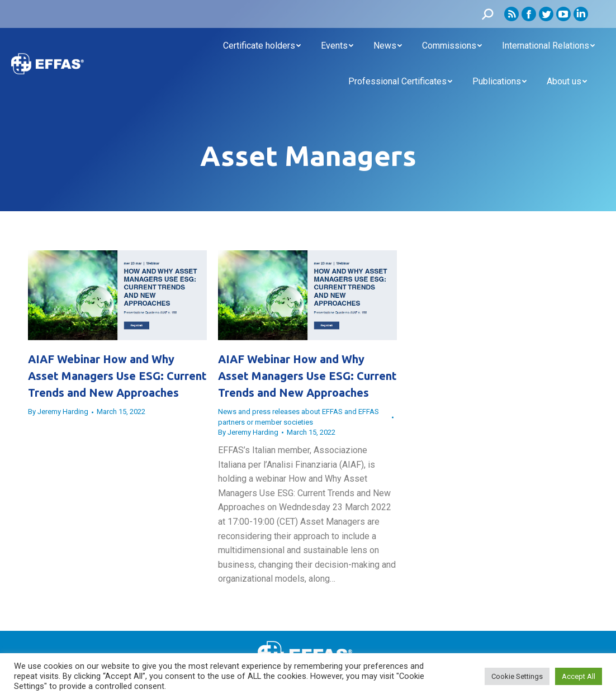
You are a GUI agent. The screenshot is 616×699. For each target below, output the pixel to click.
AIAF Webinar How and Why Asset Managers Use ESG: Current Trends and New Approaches (117, 376)
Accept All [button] (579, 676)
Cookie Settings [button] (517, 676)
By (58, 412)
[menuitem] (262, 46)
